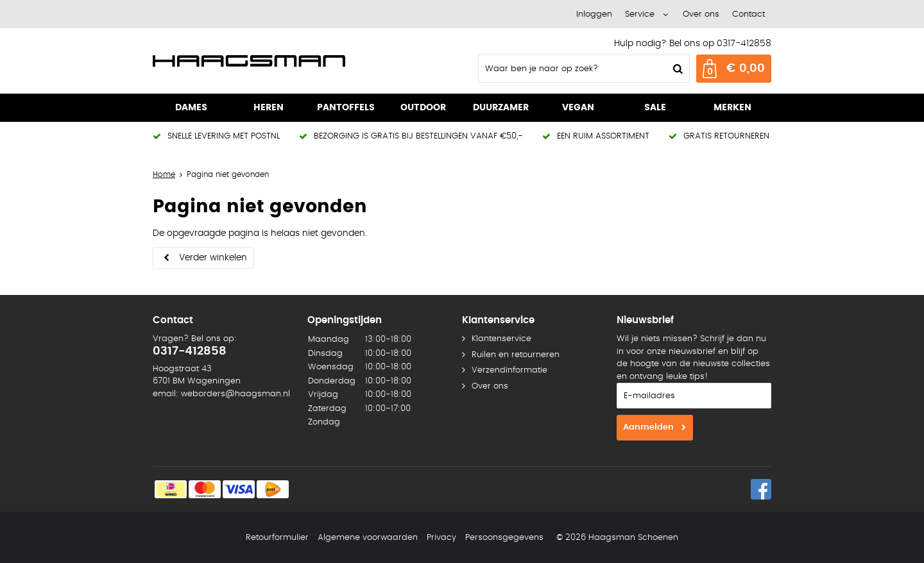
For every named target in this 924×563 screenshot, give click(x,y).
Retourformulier (277, 538)
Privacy (441, 538)
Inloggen (594, 14)
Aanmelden (648, 427)
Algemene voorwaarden (368, 538)
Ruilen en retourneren (516, 355)
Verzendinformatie (509, 370)
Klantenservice (501, 339)
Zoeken (676, 69)
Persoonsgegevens (504, 538)
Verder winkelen (213, 258)
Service (640, 14)
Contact (749, 14)
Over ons (701, 14)
